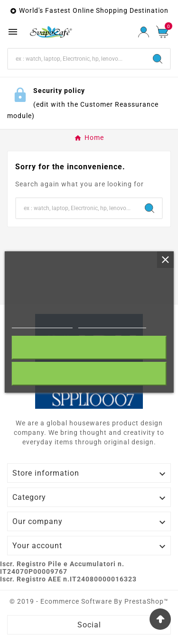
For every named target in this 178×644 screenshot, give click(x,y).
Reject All (89, 373)
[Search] (77, 59)
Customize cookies (112, 324)
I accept (89, 347)
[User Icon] (144, 32)
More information (42, 324)
